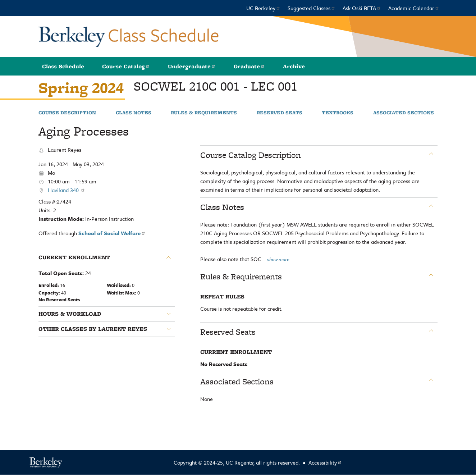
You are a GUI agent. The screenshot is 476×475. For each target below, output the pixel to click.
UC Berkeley (263, 8)
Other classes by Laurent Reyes (93, 329)
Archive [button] (294, 66)
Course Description (67, 113)
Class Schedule (63, 66)
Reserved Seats (280, 113)
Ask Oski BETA (362, 8)
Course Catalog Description (251, 155)
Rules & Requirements (204, 113)
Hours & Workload (70, 314)
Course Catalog (126, 66)
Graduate (249, 66)
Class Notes (134, 113)
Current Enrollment (74, 257)
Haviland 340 (67, 190)
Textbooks (338, 113)
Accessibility (325, 462)
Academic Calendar (414, 8)
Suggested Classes (312, 8)
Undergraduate (192, 66)
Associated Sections (404, 113)
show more (278, 259)
